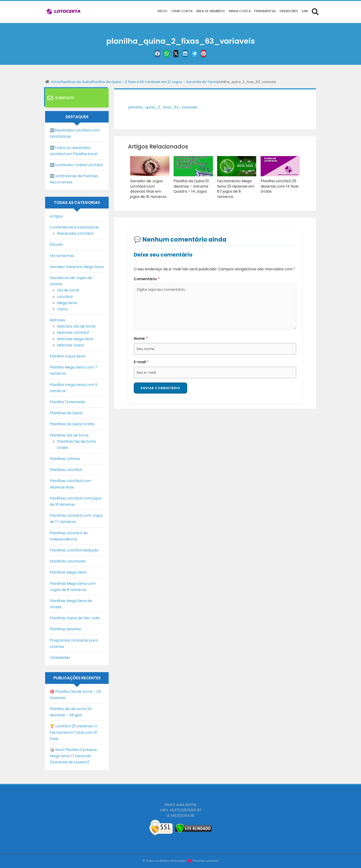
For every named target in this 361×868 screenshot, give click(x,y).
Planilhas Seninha (65, 629)
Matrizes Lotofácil (73, 333)
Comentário (147, 276)
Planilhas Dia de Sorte (69, 435)
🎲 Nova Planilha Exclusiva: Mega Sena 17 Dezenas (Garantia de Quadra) (73, 756)
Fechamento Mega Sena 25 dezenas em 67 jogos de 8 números (236, 185)
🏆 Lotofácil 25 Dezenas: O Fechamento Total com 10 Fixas (73, 732)
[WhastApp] (163, 54)
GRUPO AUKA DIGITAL (180, 805)
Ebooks (56, 244)
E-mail (141, 359)
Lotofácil (65, 297)
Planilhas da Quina (76, 82)
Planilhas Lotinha (65, 459)
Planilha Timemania (67, 402)
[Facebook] (152, 54)
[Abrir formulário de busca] (315, 11)
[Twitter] (175, 54)
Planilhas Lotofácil (66, 470)
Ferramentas (62, 256)
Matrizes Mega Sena (75, 339)
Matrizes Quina (70, 345)
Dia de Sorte (68, 290)
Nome (141, 336)
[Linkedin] (186, 54)
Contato (61, 98)
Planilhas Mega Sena (68, 572)
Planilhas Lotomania (68, 561)
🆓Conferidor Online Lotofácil (76, 165)
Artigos (56, 216)
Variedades (60, 658)
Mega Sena (67, 303)
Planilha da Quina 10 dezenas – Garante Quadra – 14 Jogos (189, 185)
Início (56, 82)
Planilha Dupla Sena (67, 356)
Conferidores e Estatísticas (74, 227)
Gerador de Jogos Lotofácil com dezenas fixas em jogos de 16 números (148, 188)
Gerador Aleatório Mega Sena (77, 267)
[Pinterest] (209, 54)
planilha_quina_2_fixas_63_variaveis (166, 107)
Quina (62, 309)
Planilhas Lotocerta (205, 861)
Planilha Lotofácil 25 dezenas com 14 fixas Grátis (278, 185)
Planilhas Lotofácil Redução (74, 550)
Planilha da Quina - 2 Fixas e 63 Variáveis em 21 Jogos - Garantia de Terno (154, 82)
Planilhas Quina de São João (75, 618)
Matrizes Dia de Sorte (76, 326)
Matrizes (57, 320)
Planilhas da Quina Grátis (72, 424)
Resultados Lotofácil (75, 233)
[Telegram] (198, 54)
